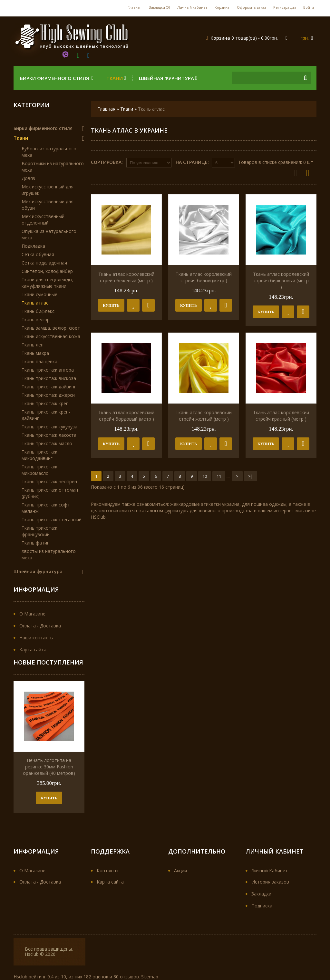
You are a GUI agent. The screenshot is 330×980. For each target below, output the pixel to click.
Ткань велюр (36, 320)
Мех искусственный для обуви (48, 205)
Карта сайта (33, 650)
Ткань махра (35, 353)
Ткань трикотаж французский (39, 531)
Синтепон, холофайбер (47, 271)
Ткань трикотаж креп (45, 403)
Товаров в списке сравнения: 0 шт (276, 162)
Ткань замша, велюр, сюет (51, 328)
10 (205, 476)
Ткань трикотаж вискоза (49, 378)
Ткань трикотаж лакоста (49, 435)
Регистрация (285, 7)
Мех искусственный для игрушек (48, 190)
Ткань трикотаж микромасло (39, 470)
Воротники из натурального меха (53, 167)
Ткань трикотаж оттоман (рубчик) (50, 493)
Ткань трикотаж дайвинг (49, 387)
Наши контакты (36, 638)
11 (219, 476)
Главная (135, 7)
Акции (180, 870)
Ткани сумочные (39, 294)
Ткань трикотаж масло (47, 443)
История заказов (270, 882)
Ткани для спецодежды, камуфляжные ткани (48, 283)
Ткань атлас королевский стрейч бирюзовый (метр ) (281, 280)
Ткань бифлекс (38, 311)
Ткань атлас (151, 109)
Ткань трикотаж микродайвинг (39, 455)
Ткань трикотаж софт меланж (46, 508)
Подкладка (33, 246)
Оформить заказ (251, 7)
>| (251, 476)
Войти (309, 7)
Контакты (107, 870)
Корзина (222, 7)
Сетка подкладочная (44, 263)
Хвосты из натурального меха (49, 554)
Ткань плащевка (39, 361)
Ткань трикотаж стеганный (52, 520)
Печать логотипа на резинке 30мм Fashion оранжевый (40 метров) (49, 767)
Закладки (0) (159, 7)
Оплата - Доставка (40, 626)
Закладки (261, 894)
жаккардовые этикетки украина (205, 504)
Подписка (262, 906)
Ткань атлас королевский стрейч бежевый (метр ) (126, 277)
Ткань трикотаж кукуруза (49, 427)
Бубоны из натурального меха (49, 152)
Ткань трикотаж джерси (48, 395)
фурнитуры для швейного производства (209, 510)
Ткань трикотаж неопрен (49, 481)
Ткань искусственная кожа (51, 336)
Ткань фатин (36, 543)
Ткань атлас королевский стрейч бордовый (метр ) (126, 416)
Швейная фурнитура (168, 78)
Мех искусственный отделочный (43, 220)
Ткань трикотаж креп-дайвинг (46, 415)
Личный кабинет (192, 7)
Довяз (28, 178)
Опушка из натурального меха (49, 234)
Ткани (116, 78)
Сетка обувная (38, 254)
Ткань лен (33, 345)
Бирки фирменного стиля (57, 78)
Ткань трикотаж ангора (48, 370)
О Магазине (32, 614)
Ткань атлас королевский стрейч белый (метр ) (204, 277)
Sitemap (150, 977)
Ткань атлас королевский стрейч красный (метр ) (281, 416)
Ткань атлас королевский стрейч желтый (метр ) (204, 416)
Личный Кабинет (270, 870)
